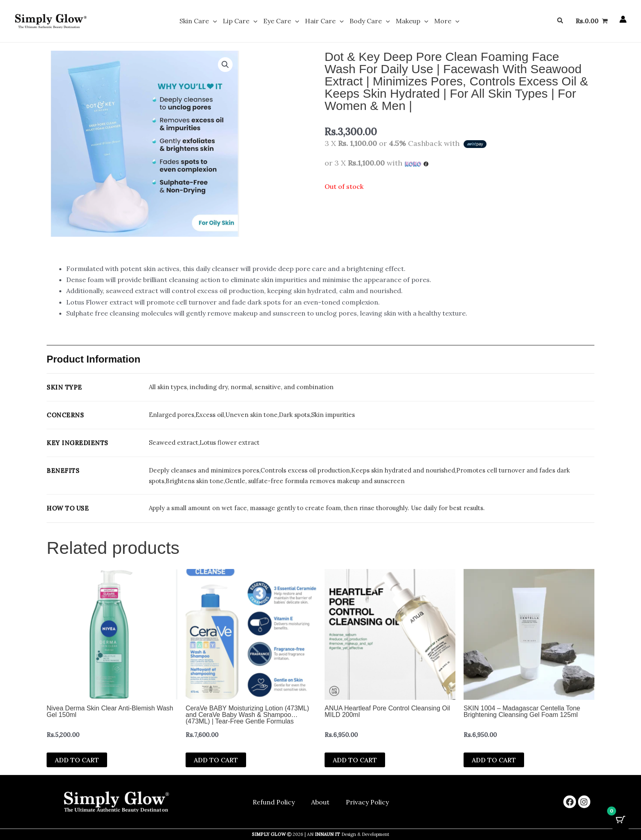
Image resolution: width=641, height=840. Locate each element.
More (444, 21)
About (320, 802)
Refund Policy (274, 802)
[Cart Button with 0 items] (621, 820)
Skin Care (201, 21)
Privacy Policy (367, 802)
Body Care (369, 21)
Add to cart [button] (77, 760)
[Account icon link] (623, 20)
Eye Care (282, 21)
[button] (216, 21)
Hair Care (324, 21)
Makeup (410, 21)
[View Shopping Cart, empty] (592, 21)
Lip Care (242, 21)
